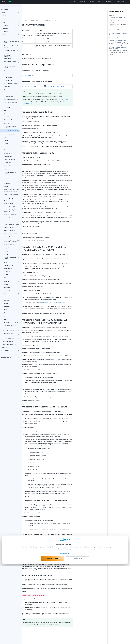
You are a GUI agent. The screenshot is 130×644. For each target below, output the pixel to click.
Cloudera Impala (8, 120)
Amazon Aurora (8, 77)
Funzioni (11, 35)
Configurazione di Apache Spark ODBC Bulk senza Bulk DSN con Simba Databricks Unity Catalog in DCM (119, 44)
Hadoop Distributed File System (10, 173)
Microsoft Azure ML (9, 204)
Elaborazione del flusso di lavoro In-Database (119, 25)
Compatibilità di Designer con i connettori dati (12, 51)
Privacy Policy (67, 627)
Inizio (11, 22)
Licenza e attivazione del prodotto (10, 354)
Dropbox (6, 140)
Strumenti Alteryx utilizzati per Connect (117, 18)
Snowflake (12, 294)
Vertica (6, 319)
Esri (5, 147)
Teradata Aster (8, 307)
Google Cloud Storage (10, 159)
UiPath (6, 316)
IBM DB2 (6, 180)
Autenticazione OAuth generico (12, 322)
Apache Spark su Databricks (11, 99)
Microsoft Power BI (9, 237)
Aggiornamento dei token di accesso (11, 47)
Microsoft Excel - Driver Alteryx (12, 224)
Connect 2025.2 (10, 351)
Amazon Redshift (8, 80)
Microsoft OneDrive (9, 227)
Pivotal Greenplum (12, 268)
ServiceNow (7, 287)
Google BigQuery (8, 156)
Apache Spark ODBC (9, 96)
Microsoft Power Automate (11, 234)
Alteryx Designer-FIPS (11, 338)
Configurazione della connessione (11, 334)
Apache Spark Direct (9, 93)
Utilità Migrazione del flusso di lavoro (11, 42)
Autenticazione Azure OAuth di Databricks (76, 298)
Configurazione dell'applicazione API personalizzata (12, 57)
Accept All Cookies (52, 637)
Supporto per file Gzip (9, 169)
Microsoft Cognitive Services (11, 215)
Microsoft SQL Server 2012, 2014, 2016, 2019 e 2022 (12, 241)
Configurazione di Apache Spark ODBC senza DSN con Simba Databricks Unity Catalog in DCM (117, 39)
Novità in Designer (7, 16)
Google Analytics (8, 153)
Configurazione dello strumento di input (118, 30)
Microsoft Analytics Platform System (11, 195)
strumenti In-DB (85, 95)
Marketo (6, 186)
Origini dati (11, 38)
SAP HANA (12, 281)
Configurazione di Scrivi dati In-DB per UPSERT (119, 53)
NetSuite (6, 254)
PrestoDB (7, 275)
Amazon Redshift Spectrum (11, 83)
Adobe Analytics (8, 74)
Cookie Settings (64, 632)
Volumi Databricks (10, 134)
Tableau (6, 303)
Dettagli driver (113, 15)
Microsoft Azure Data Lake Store (11, 200)
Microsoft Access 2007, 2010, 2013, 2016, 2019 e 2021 (11, 190)
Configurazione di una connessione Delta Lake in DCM (118, 48)
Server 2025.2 (10, 348)
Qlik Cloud (7, 278)
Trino (5, 310)
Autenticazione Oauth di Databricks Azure (12, 127)
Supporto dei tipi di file (11, 330)
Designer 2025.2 (10, 13)
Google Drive (12, 163)
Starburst (6, 297)
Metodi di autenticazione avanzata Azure (12, 62)
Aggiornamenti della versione (10, 344)
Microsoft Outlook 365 (10, 230)
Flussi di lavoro (11, 25)
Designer (47, 16)
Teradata (12, 313)
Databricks (12, 123)
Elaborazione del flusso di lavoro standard (118, 22)
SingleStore (7, 291)
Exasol (6, 150)
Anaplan (6, 90)
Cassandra (7, 117)
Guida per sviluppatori (10, 357)
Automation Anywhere (10, 107)
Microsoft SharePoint (12, 245)
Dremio (6, 144)
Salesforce (7, 284)
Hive (5, 177)
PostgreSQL (12, 272)
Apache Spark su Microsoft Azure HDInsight (11, 103)
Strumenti (11, 32)
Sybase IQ (7, 300)
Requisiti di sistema (8, 19)
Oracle (12, 262)
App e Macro (11, 28)
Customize (78, 637)
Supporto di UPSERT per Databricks (118, 50)
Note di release (5, 9)
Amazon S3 (7, 87)
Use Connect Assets (8, 341)
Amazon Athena (8, 71)
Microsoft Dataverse (9, 218)
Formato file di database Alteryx (10, 67)
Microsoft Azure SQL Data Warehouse (10, 211)
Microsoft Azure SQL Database (12, 207)
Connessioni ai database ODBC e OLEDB (12, 258)
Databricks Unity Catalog (12, 131)
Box (5, 114)
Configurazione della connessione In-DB (119, 34)
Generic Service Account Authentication (10, 326)
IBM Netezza (7, 183)
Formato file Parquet (9, 265)
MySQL (6, 251)
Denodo (6, 137)
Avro (5, 110)
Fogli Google (7, 166)
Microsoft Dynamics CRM (10, 221)
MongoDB (7, 248)
